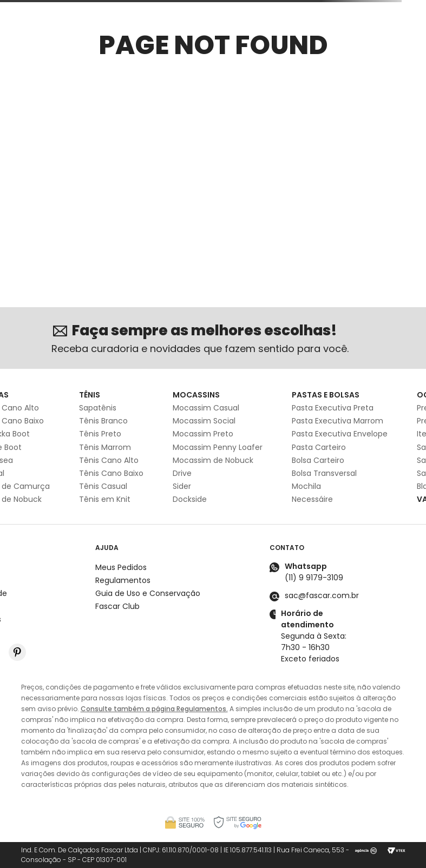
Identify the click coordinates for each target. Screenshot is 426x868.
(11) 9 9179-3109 (314, 578)
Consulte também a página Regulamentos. (154, 709)
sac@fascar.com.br (322, 595)
